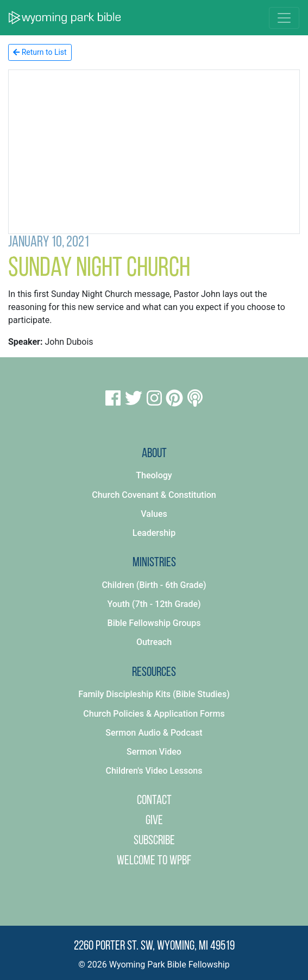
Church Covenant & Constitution (154, 495)
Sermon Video (154, 752)
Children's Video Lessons (154, 771)
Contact (154, 801)
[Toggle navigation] (284, 18)
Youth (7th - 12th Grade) (154, 604)
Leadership (154, 533)
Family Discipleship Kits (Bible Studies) (154, 694)
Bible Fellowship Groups (154, 623)
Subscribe (154, 841)
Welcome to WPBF (154, 861)
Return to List (40, 52)
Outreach (154, 642)
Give (154, 821)
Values (154, 514)
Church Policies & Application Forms (154, 714)
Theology (154, 475)
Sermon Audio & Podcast (154, 733)
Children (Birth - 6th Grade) (154, 585)
